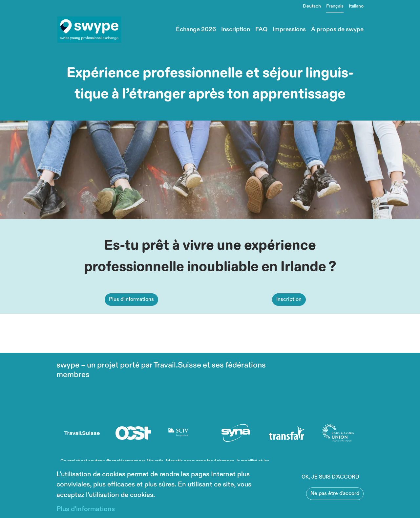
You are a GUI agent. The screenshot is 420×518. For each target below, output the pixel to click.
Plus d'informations (131, 315)
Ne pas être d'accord (335, 494)
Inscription (289, 315)
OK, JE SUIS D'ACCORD (330, 477)
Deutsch (312, 6)
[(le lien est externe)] (82, 433)
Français (335, 6)
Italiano (356, 6)
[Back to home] (89, 30)
